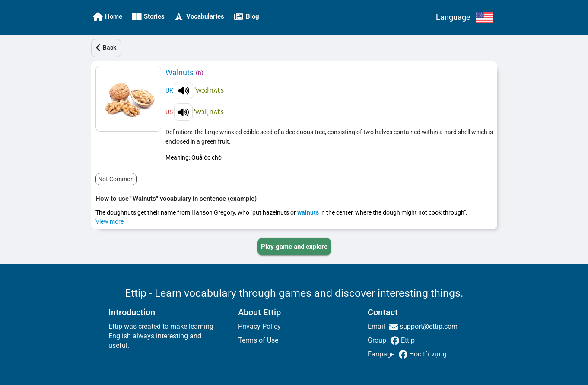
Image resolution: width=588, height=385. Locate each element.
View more (110, 221)
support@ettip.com (428, 326)
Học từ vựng (427, 354)
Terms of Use (258, 340)
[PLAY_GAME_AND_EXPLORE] (294, 247)
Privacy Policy (259, 326)
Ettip (407, 340)
